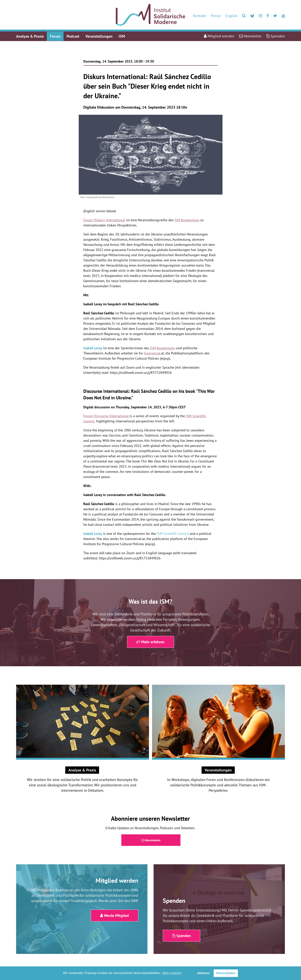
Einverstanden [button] (226, 973)
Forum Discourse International (106, 416)
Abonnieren (151, 840)
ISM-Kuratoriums (187, 220)
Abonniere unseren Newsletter (150, 818)
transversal (152, 353)
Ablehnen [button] (203, 973)
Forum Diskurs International (104, 220)
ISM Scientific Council (173, 534)
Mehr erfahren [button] (172, 973)
